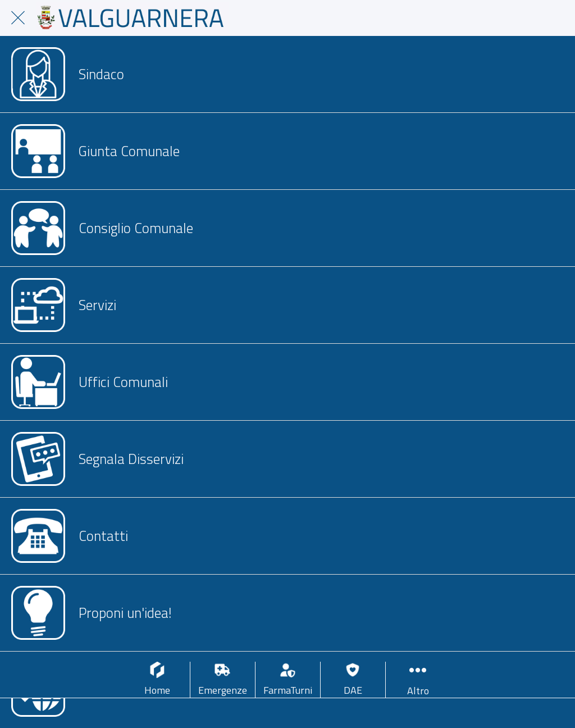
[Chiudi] (18, 18)
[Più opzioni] (418, 680)
